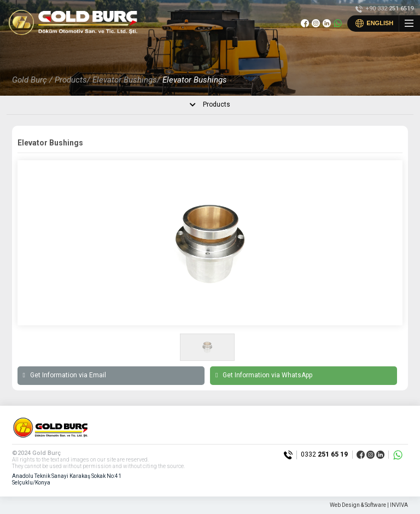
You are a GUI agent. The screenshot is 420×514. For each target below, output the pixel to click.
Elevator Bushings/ (126, 80)
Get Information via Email (65, 375)
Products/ (72, 80)
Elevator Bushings (195, 80)
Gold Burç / (32, 80)
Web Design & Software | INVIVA (369, 505)
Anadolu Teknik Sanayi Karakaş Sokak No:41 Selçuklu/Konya (67, 479)
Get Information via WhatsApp (264, 375)
